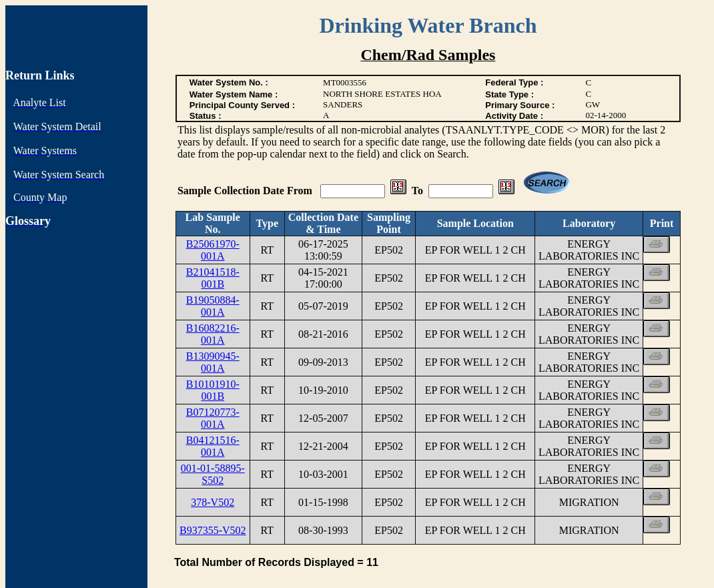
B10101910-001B (213, 390)
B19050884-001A (213, 306)
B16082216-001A (213, 334)
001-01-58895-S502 (213, 474)
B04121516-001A (213, 446)
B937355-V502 (213, 530)
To (417, 191)
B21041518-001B (213, 278)
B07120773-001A (213, 418)
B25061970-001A (213, 250)
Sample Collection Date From (246, 191)
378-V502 (213, 502)
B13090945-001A (213, 362)
